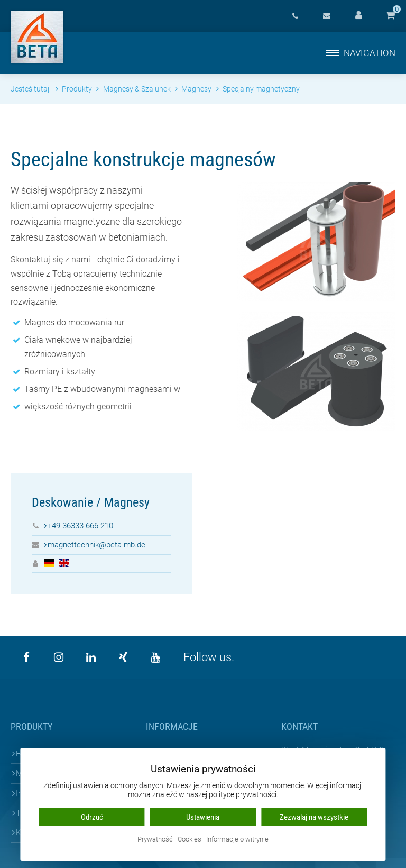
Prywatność (155, 840)
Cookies (190, 840)
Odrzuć (92, 817)
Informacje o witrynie (237, 840)
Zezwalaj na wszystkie (314, 817)
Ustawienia (203, 817)
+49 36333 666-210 (80, 526)
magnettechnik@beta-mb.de (96, 545)
